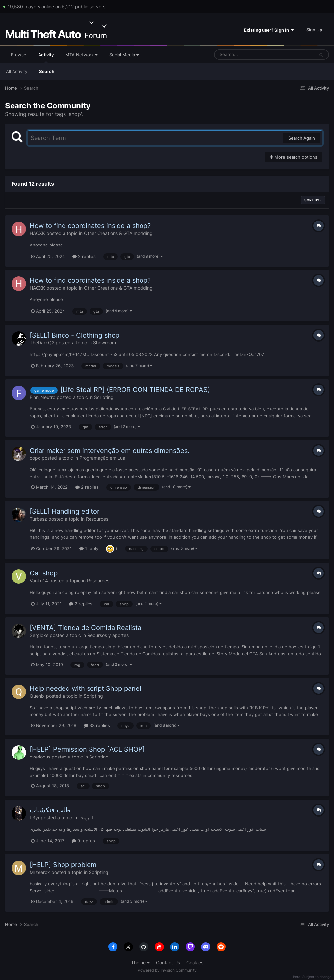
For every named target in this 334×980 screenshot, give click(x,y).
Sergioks (39, 635)
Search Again (302, 138)
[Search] (247, 55)
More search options (294, 157)
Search (47, 71)
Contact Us (168, 962)
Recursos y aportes (108, 635)
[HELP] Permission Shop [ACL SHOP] (87, 749)
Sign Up (314, 30)
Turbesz (38, 519)
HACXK (37, 233)
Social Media (124, 55)
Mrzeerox (40, 872)
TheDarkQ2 (42, 343)
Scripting (104, 397)
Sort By (313, 200)
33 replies (97, 725)
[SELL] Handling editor (64, 511)
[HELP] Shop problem (63, 865)
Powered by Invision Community (167, 970)
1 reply (89, 548)
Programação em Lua (102, 458)
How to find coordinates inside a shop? (90, 226)
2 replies (84, 256)
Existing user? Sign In (269, 30)
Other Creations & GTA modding (118, 233)
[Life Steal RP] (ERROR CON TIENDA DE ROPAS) (135, 390)
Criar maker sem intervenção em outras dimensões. (110, 451)
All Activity (17, 71)
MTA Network (81, 55)
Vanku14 (39, 581)
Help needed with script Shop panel (85, 688)
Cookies (195, 962)
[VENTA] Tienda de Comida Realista (85, 628)
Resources (97, 519)
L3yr (35, 817)
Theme (140, 962)
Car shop (44, 573)
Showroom (104, 343)
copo (35, 458)
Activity (46, 58)
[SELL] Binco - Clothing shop (75, 335)
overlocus (40, 757)
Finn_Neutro (42, 397)
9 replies (83, 841)
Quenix (37, 696)
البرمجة (86, 817)
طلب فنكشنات (50, 810)
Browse (19, 55)
